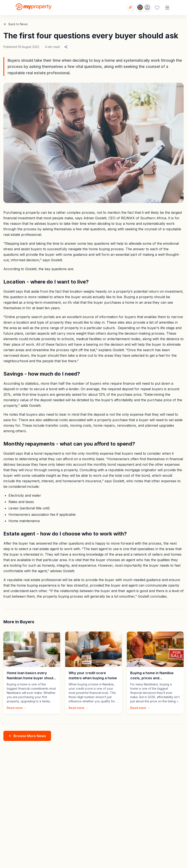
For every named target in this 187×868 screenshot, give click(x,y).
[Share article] (66, 47)
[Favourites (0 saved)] (157, 8)
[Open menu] (167, 8)
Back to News (16, 24)
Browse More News (27, 736)
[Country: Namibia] (144, 7)
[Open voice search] (131, 7)
